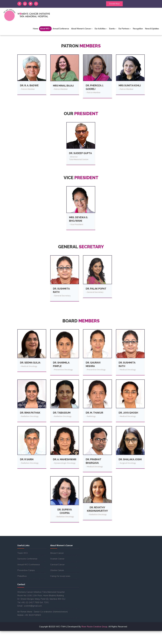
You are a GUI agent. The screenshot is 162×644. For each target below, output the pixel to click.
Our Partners (125, 29)
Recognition (138, 29)
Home (35, 29)
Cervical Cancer (57, 577)
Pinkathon (22, 589)
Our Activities (101, 29)
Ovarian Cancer (57, 572)
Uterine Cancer (57, 583)
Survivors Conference (27, 572)
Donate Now (114, 4)
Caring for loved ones (60, 589)
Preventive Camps (26, 583)
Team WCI (22, 566)
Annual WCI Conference (29, 577)
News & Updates (152, 29)
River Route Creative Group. (94, 639)
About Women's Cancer (82, 29)
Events (113, 29)
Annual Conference (61, 29)
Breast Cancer (57, 566)
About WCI (45, 29)
